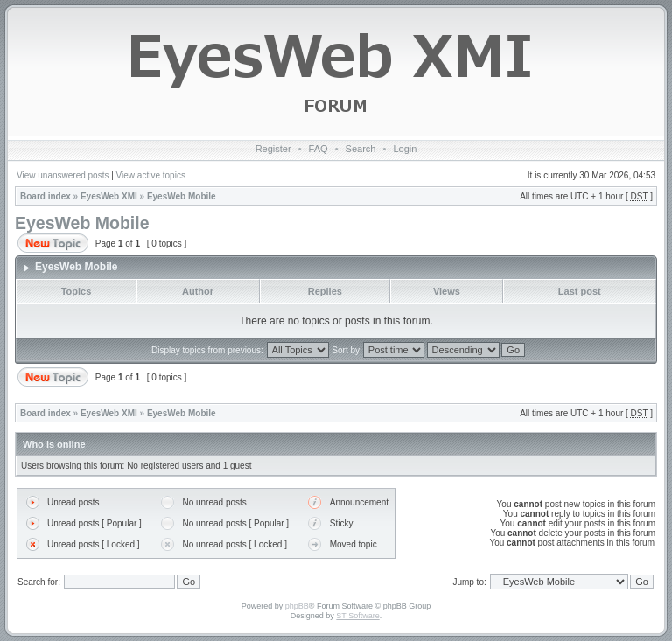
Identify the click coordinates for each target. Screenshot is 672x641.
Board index (45, 196)
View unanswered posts (63, 175)
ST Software (357, 616)
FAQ (318, 149)
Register (273, 149)
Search (361, 149)
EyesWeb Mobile (182, 196)
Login (405, 149)
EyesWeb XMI (109, 196)
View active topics (151, 175)
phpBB (297, 606)
